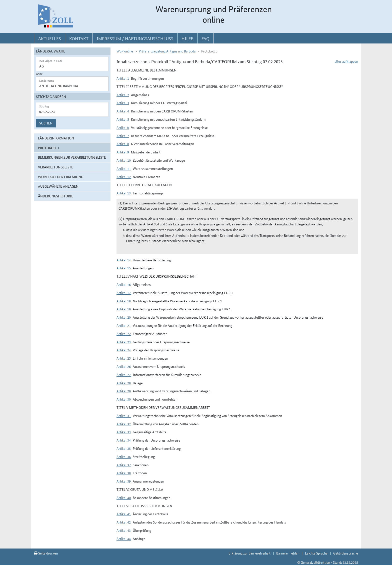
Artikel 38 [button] (124, 473)
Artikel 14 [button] (124, 260)
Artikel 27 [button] (124, 375)
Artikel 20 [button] (124, 317)
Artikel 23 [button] (124, 342)
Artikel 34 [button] (124, 440)
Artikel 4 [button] (123, 111)
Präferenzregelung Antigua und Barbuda (167, 51)
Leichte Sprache (316, 553)
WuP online (125, 51)
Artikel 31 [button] (124, 416)
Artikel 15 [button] (124, 268)
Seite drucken (46, 553)
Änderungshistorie (56, 196)
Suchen (46, 123)
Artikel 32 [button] (124, 424)
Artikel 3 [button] (123, 103)
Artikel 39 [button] (124, 481)
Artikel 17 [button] (124, 293)
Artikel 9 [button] (123, 152)
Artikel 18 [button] (124, 301)
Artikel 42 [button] (124, 522)
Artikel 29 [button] (124, 391)
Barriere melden (288, 553)
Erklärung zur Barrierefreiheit (249, 553)
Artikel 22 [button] (124, 334)
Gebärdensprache (346, 553)
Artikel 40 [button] (124, 498)
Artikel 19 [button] (124, 309)
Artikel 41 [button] (124, 514)
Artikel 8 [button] (123, 144)
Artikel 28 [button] (124, 383)
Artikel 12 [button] (124, 177)
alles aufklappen (346, 61)
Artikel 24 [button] (124, 350)
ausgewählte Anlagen (58, 186)
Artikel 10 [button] (124, 160)
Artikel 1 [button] (123, 78)
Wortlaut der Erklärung (61, 177)
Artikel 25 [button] (124, 358)
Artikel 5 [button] (123, 119)
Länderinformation (56, 138)
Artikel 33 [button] (124, 432)
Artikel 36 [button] (124, 457)
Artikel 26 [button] (124, 366)
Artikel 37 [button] (124, 465)
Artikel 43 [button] (124, 530)
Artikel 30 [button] (124, 399)
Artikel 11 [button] (124, 168)
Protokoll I (48, 148)
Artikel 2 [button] (123, 95)
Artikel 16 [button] (124, 284)
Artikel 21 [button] (124, 325)
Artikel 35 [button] (124, 448)
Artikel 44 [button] (124, 539)
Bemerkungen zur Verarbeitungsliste (72, 157)
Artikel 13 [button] (124, 193)
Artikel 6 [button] (123, 127)
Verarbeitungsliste (56, 167)
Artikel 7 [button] (123, 136)
